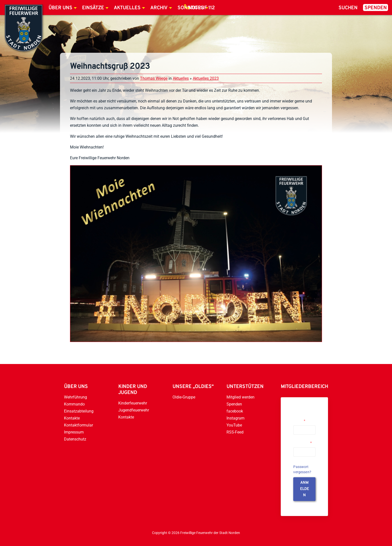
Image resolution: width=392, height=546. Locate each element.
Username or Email (303, 419)
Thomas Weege (154, 78)
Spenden (376, 8)
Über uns (60, 8)
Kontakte (72, 418)
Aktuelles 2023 (206, 78)
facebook (235, 411)
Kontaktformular (78, 425)
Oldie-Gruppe (184, 397)
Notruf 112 (201, 8)
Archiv (159, 8)
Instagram (235, 418)
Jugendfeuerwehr (134, 410)
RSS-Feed (235, 432)
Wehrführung (75, 397)
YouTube (234, 425)
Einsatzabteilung (79, 411)
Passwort (302, 443)
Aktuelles (127, 8)
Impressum (74, 432)
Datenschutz (75, 439)
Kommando (74, 404)
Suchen (348, 8)
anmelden (304, 489)
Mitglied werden (240, 397)
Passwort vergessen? (302, 469)
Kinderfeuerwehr (133, 403)
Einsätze (93, 8)
